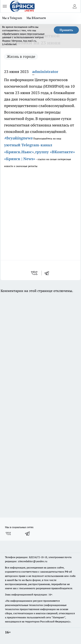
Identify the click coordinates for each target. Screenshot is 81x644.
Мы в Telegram (12, 18)
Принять (66, 30)
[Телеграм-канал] (28, 534)
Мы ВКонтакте (36, 18)
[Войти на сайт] (75, 6)
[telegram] (48, 273)
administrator (45, 72)
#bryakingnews (18, 138)
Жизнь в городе (21, 56)
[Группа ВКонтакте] (8, 534)
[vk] (35, 273)
